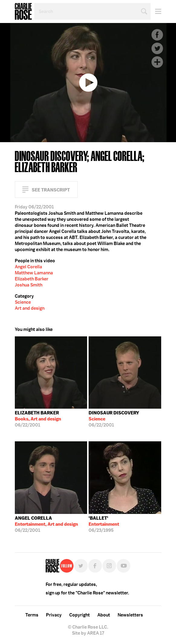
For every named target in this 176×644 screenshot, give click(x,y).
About (104, 615)
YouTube (124, 566)
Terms (32, 615)
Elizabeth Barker (32, 279)
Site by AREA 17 (88, 633)
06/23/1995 (104, 524)
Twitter (157, 48)
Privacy (54, 615)
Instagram (109, 566)
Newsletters (130, 615)
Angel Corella (28, 267)
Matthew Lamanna (34, 273)
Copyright (80, 615)
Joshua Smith (29, 285)
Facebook (157, 35)
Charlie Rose (23, 11)
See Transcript (51, 190)
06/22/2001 (38, 419)
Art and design (30, 308)
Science (23, 302)
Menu (156, 11)
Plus (157, 62)
